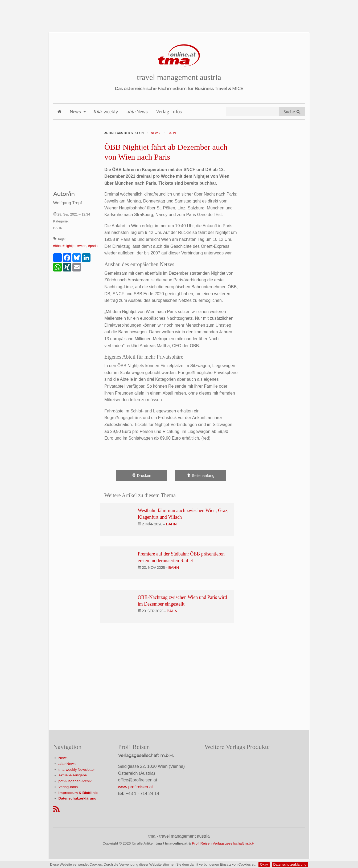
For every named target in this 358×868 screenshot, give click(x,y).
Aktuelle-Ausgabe (73, 775)
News (63, 758)
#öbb (57, 246)
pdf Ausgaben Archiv (75, 781)
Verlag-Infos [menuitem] (169, 112)
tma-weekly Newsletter (77, 770)
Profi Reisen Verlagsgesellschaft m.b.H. (224, 843)
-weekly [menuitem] (106, 112)
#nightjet (69, 246)
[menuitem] (59, 111)
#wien (82, 246)
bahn (171, 524)
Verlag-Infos (68, 787)
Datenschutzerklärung (290, 864)
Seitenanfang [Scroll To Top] (201, 475)
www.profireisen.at (136, 787)
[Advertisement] (179, 12)
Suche (292, 112)
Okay (264, 864)
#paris (93, 246)
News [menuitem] (75, 112)
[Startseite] (179, 56)
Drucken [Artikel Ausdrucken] (142, 475)
